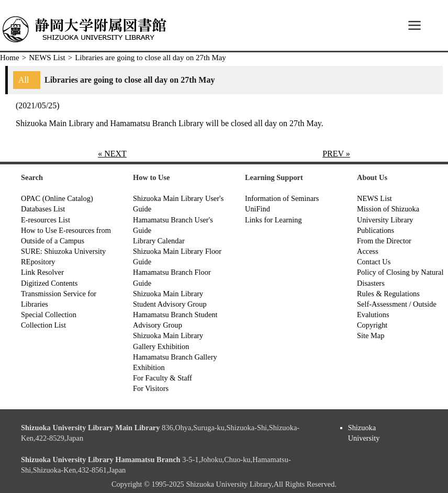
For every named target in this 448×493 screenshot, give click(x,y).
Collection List (43, 325)
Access (368, 251)
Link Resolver (42, 272)
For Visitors (151, 388)
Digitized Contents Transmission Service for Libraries (59, 294)
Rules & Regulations (388, 294)
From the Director (384, 241)
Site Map (371, 335)
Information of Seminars (282, 198)
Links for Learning (273, 220)
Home (10, 58)
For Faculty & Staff (163, 378)
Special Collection (49, 315)
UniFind (257, 209)
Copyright (372, 325)
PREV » (336, 154)
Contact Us (374, 262)
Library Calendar (159, 241)
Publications (376, 230)
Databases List (43, 209)
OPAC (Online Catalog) (57, 198)
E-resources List (46, 220)
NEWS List (47, 58)
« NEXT (112, 154)
